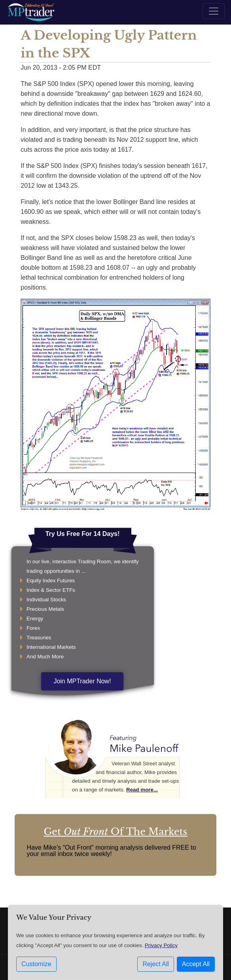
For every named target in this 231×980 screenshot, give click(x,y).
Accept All (196, 964)
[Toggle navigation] (214, 11)
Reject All (156, 964)
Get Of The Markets (115, 832)
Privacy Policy (161, 945)
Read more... (142, 790)
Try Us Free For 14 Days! (83, 534)
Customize (36, 964)
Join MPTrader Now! (82, 681)
